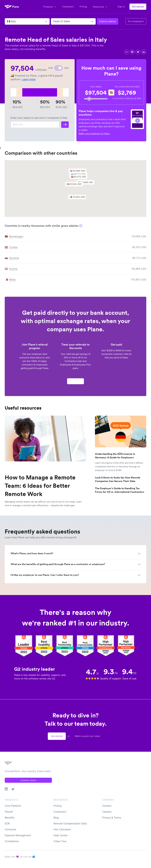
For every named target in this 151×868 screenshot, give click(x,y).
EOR (7, 824)
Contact (107, 806)
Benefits (10, 818)
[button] (75, 186)
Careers (107, 812)
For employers (136, 21)
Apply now (75, 382)
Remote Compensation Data (70, 824)
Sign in (121, 7)
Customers (68, 7)
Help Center (61, 835)
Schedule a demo (28, 780)
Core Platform (13, 806)
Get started (138, 7)
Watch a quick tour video (87, 736)
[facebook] (132, 52)
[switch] (58, 68)
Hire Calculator (62, 829)
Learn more (29, 79)
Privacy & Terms (112, 818)
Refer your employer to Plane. (94, 134)
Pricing (83, 7)
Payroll (9, 812)
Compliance (12, 841)
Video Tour (60, 841)
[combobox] (7, 21)
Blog (56, 818)
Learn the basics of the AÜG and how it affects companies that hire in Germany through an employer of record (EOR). (119, 467)
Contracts (10, 829)
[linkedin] (144, 52)
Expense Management (18, 835)
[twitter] (138, 52)
